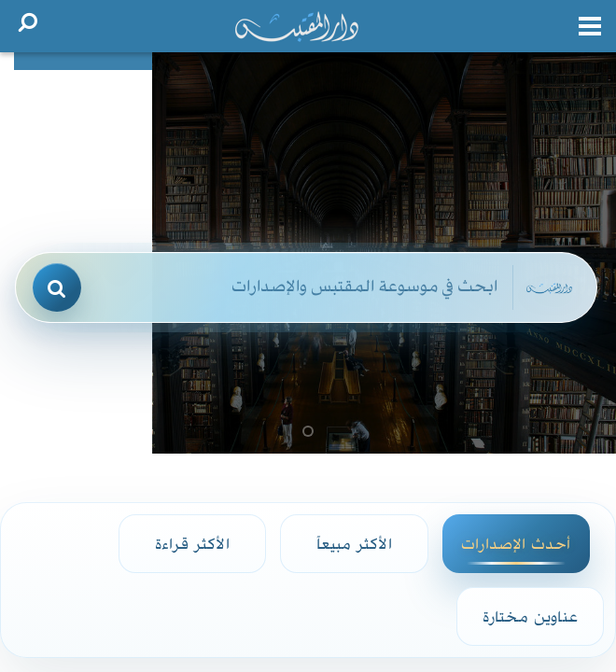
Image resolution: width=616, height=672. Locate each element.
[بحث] (57, 287)
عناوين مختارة (530, 616)
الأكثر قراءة (192, 543)
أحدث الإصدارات (516, 543)
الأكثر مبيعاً (354, 543)
